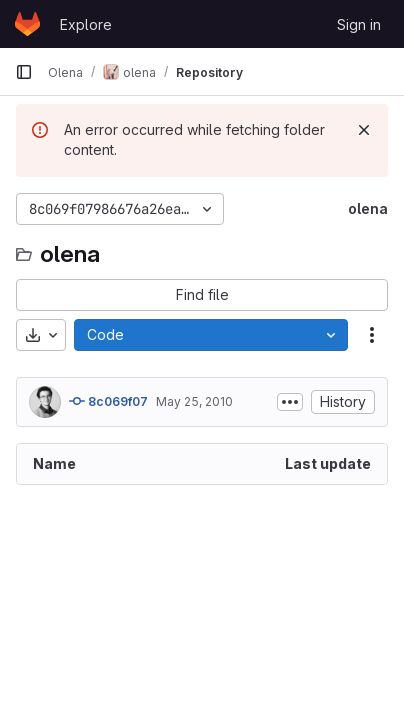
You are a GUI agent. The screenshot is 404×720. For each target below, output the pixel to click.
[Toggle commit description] (290, 402)
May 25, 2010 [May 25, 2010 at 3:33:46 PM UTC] (194, 401)
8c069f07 (108, 401)
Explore (86, 24)
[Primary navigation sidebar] (24, 72)
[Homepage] (27, 24)
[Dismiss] (364, 130)
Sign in (359, 24)
